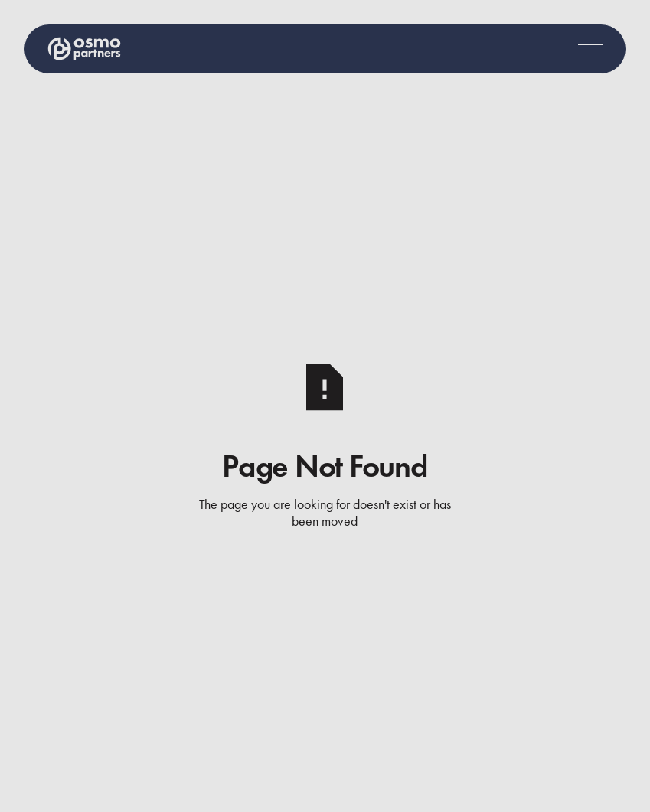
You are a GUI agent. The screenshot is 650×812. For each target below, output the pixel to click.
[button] (590, 49)
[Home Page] (84, 49)
